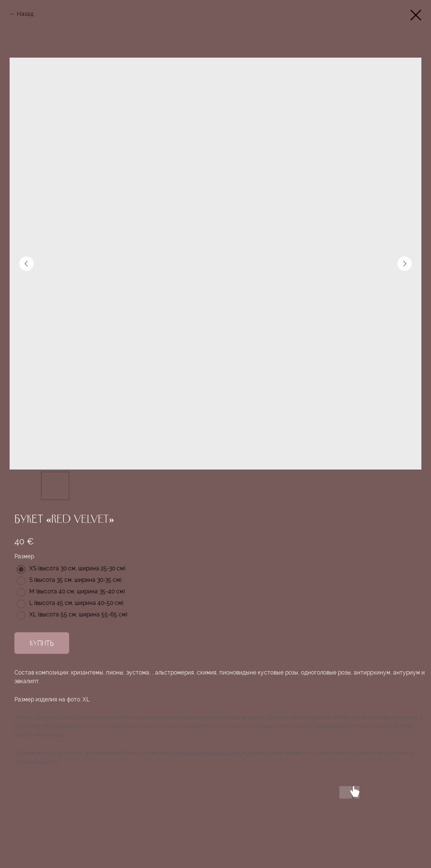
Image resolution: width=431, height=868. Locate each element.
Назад (25, 14)
